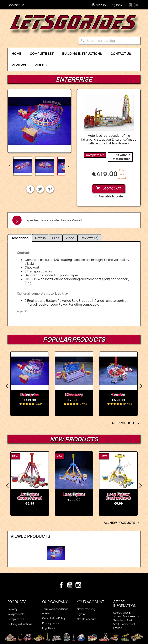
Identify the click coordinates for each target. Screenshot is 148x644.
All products (126, 423)
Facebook (61, 585)
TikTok (87, 585)
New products (16, 614)
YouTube (70, 585)
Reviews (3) (90, 238)
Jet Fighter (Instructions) (30, 496)
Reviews (19, 65)
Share (30, 189)
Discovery (74, 395)
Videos (41, 65)
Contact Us (121, 54)
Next (140, 386)
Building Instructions (82, 54)
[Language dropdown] (116, 5)
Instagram (78, 585)
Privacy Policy (51, 623)
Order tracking (86, 609)
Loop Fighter (74, 494)
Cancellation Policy (54, 618)
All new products (122, 523)
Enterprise (30, 395)
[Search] (110, 41)
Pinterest (50, 189)
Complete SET (42, 54)
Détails (40, 238)
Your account (91, 602)
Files (56, 238)
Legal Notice (50, 628)
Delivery (12, 609)
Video (70, 238)
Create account (87, 619)
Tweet (40, 189)
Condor (118, 395)
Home (16, 54)
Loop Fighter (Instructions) (118, 496)
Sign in (81, 614)
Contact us (16, 5)
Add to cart (109, 189)
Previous (8, 386)
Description (20, 238)
